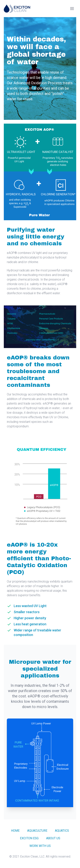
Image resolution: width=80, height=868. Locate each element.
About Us (53, 838)
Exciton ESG (29, 838)
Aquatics (62, 831)
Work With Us (40, 846)
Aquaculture (37, 831)
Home (15, 831)
